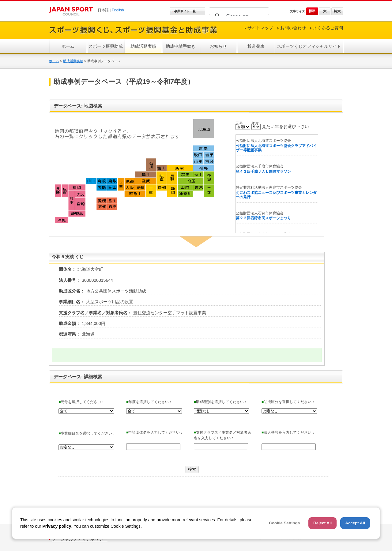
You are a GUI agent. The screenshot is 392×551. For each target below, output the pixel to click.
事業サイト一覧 (185, 11)
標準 (312, 11)
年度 (255, 123)
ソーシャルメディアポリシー (80, 539)
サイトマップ (260, 28)
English (118, 10)
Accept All (355, 523)
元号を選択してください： (82, 402)
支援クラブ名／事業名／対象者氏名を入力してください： (222, 435)
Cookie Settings (284, 523)
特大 (337, 11)
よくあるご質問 (328, 28)
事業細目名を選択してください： (87, 433)
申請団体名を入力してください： (155, 432)
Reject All (322, 523)
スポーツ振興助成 (106, 46)
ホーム (68, 46)
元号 (239, 123)
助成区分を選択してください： (288, 402)
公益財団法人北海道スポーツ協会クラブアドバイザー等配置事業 (276, 148)
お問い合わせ (293, 28)
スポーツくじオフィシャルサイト (309, 46)
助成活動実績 (143, 46)
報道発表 (256, 46)
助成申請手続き (181, 46)
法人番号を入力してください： (288, 432)
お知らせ (218, 46)
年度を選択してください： (149, 402)
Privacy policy (57, 526)
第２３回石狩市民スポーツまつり (263, 218)
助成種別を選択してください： (221, 402)
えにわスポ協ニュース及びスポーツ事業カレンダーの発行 (276, 195)
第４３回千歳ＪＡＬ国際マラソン (263, 172)
